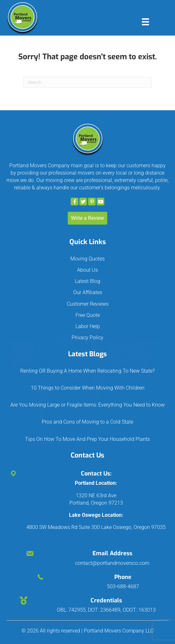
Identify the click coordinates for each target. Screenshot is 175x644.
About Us (87, 270)
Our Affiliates (88, 292)
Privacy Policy (87, 338)
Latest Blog (87, 281)
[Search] (88, 82)
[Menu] (145, 22)
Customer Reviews (88, 304)
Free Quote (88, 315)
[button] (74, 202)
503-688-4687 (123, 586)
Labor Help (88, 326)
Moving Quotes (87, 259)
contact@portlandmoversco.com (112, 563)
